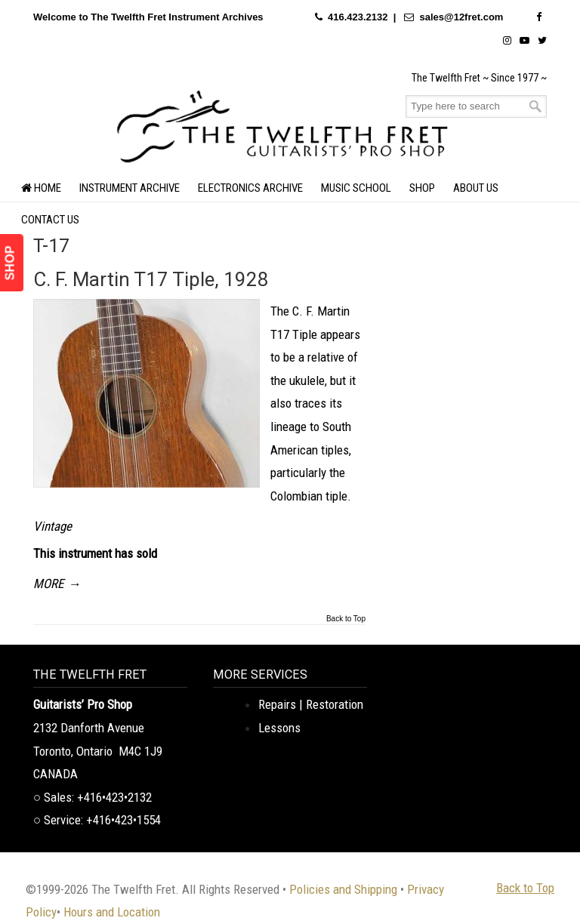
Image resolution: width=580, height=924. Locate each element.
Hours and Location (112, 912)
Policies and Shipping (343, 889)
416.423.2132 (358, 17)
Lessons (279, 728)
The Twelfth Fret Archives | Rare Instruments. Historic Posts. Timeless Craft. (282, 125)
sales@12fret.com (461, 17)
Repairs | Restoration (311, 704)
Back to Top (346, 619)
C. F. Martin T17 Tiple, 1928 (151, 279)
